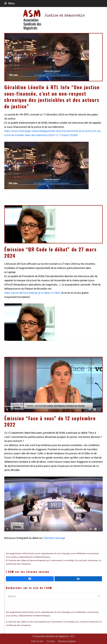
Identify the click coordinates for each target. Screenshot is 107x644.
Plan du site (37, 641)
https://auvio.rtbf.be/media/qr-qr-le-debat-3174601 (33, 293)
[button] (9, 3)
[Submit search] (99, 596)
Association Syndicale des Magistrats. (52, 636)
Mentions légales (67, 641)
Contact (51, 641)
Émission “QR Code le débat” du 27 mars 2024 (51, 252)
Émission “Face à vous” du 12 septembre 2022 (50, 421)
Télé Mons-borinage (54, 538)
